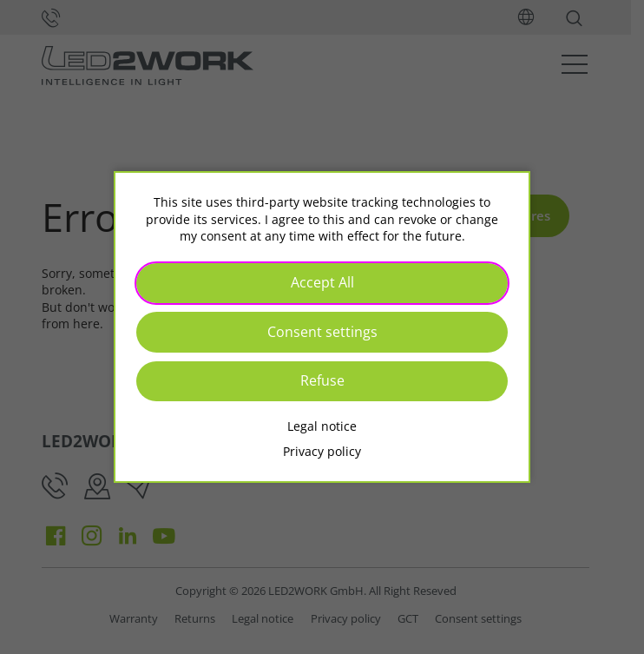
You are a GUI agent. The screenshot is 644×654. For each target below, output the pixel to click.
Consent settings (322, 332)
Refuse (322, 380)
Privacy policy (322, 451)
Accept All (322, 282)
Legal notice (322, 426)
